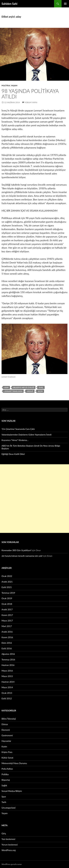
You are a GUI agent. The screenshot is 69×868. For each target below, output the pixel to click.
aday (7, 387)
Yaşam (14, 86)
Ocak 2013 (7, 693)
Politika (6, 86)
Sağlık (4, 785)
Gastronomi (7, 735)
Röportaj (6, 780)
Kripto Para (7, 752)
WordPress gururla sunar (12, 864)
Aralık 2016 (7, 632)
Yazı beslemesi (8, 839)
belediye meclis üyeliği (24, 387)
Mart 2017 (7, 626)
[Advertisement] (34, 499)
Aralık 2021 (7, 582)
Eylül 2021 (7, 587)
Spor (4, 797)
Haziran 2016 (8, 665)
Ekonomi (6, 730)
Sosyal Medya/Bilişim (12, 791)
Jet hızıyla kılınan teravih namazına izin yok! (22, 556)
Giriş (4, 833)
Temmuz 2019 (8, 593)
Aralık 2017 (7, 609)
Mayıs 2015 (7, 676)
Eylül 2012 (7, 698)
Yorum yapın (31, 102)
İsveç (41, 387)
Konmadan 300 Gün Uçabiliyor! (16, 550)
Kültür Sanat (7, 758)
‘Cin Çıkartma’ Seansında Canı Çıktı (18, 429)
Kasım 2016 (7, 637)
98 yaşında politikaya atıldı (30, 94)
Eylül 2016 (7, 648)
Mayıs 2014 (7, 687)
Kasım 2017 (7, 615)
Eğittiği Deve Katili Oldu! (13, 454)
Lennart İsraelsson (13, 391)
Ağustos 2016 (8, 654)
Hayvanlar (6, 741)
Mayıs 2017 (7, 621)
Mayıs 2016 (7, 671)
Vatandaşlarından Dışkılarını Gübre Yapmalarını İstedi (26, 435)
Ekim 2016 (7, 643)
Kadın (4, 746)
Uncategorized (8, 808)
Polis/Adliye (7, 769)
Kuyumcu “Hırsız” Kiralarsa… (15, 440)
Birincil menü (65, 4)
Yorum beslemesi (10, 845)
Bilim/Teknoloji (9, 719)
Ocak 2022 (7, 576)
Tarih (4, 802)
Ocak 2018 (7, 604)
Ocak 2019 (7, 598)
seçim (40, 391)
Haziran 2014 (8, 682)
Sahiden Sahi (9, 4)
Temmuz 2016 (8, 659)
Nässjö (30, 391)
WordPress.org (9, 850)
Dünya (5, 724)
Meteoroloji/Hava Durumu (14, 763)
